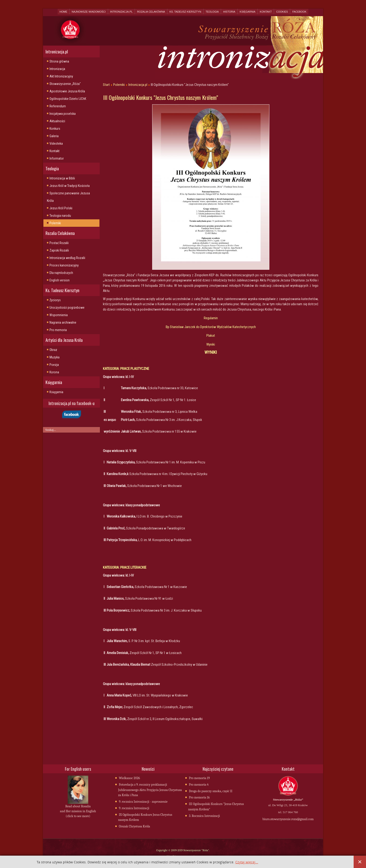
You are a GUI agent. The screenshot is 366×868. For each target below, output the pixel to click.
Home (63, 12)
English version (60, 280)
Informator (57, 158)
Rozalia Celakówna (151, 12)
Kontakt (266, 12)
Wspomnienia (59, 315)
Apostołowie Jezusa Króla (67, 91)
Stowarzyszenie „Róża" (65, 84)
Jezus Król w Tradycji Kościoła (70, 186)
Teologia (212, 12)
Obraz (53, 350)
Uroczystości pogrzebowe (67, 308)
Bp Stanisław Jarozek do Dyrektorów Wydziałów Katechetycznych (211, 327)
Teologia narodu (60, 216)
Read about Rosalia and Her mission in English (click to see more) (78, 812)
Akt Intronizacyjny (61, 76)
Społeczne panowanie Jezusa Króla (68, 197)
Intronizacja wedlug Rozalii (67, 258)
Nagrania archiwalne (63, 322)
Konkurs (55, 129)
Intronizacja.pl (121, 12)
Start (106, 85)
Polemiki (55, 223)
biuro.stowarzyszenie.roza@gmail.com (288, 820)
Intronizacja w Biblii (62, 178)
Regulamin (211, 318)
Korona (54, 372)
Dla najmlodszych (61, 273)
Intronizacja (57, 69)
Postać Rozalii (59, 243)
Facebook (299, 12)
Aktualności (57, 121)
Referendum (58, 106)
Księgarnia (248, 12)
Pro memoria (58, 330)
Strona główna (59, 61)
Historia (229, 12)
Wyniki (211, 344)
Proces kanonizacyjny (64, 265)
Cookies (282, 12)
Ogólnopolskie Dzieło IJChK (68, 99)
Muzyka (55, 357)
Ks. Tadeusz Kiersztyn (185, 12)
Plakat (211, 336)
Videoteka (56, 143)
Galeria (54, 136)
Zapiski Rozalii (59, 250)
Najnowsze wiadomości (89, 12)
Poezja (54, 365)
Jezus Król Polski (61, 208)
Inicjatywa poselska (63, 114)
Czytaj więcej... (247, 862)
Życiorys (55, 300)
